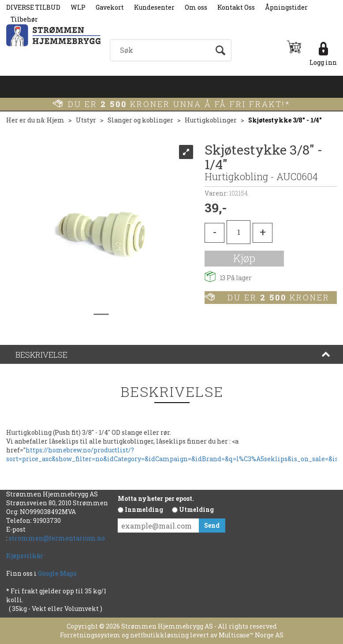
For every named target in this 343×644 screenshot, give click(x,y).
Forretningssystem (90, 635)
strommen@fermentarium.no (57, 538)
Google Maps (58, 573)
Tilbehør (24, 19)
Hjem (56, 120)
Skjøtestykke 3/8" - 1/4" (285, 120)
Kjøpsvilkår (25, 556)
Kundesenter (154, 7)
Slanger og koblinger (140, 120)
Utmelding (196, 509)
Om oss (196, 7)
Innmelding (144, 509)
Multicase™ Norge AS (251, 635)
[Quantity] (239, 232)
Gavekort (110, 7)
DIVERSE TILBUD (33, 7)
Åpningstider (286, 7)
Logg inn (323, 62)
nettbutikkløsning (159, 635)
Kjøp (244, 258)
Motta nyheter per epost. (156, 498)
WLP (78, 7)
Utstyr (86, 120)
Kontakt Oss (236, 7)
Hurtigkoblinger (211, 120)
